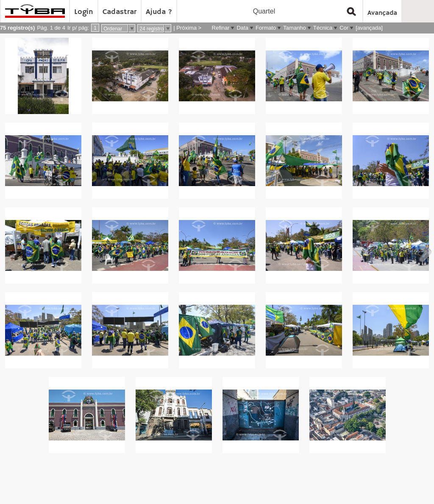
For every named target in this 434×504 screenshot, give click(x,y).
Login (84, 12)
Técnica (323, 28)
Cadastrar (120, 12)
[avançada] (369, 28)
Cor (344, 28)
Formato (266, 28)
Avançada (382, 13)
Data (242, 28)
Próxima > (189, 28)
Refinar (221, 28)
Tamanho (294, 28)
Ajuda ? (159, 12)
